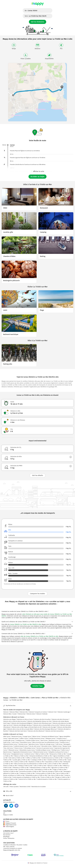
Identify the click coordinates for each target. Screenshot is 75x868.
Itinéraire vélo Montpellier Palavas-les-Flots (39, 721)
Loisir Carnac (15, 742)
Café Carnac (59, 744)
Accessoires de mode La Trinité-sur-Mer (30, 771)
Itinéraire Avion (31, 714)
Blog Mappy (6, 837)
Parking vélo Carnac (65, 740)
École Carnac (7, 754)
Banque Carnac (67, 746)
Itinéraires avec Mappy (9, 719)
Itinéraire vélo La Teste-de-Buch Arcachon (15, 721)
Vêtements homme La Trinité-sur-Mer (40, 768)
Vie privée (19, 845)
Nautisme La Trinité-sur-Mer (37, 762)
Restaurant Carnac (17, 737)
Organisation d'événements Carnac (23, 752)
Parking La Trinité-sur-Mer (25, 766)
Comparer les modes (37, 594)
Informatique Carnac (30, 748)
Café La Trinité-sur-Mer (40, 766)
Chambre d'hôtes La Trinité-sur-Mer (57, 760)
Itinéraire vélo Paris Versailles (42, 719)
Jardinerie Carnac (29, 754)
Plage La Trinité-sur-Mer (60, 770)
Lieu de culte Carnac (35, 746)
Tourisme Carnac (23, 744)
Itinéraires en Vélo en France (25, 719)
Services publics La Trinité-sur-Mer (46, 773)
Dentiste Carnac (65, 742)
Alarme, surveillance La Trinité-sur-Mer (14, 775)
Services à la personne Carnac (45, 748)
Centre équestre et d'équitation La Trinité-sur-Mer (26, 777)
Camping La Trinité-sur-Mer (39, 760)
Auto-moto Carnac (13, 738)
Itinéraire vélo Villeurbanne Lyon (42, 723)
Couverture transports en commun (13, 848)
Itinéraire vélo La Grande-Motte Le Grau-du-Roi (46, 725)
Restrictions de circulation (39, 787)
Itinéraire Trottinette (42, 714)
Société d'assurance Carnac (37, 738)
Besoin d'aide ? (9, 796)
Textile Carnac (65, 750)
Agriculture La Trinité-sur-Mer (60, 768)
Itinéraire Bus (22, 714)
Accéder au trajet (37, 177)
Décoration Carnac (47, 746)
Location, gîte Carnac (9, 740)
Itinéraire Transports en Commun (38, 712)
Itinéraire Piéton (14, 712)
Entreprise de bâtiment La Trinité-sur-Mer (41, 756)
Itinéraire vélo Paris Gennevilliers (55, 731)
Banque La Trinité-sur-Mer (10, 770)
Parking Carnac (56, 750)
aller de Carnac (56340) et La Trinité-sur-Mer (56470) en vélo (39, 636)
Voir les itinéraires (38, 22)
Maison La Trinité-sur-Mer (21, 756)
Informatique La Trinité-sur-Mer (43, 770)
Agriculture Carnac (34, 744)
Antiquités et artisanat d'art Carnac (58, 752)
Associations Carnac (26, 742)
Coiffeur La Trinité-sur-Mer (33, 758)
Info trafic (6, 787)
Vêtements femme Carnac (10, 744)
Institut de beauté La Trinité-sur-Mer (47, 779)
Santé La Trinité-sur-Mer (21, 762)
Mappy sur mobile (8, 815)
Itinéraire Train (52, 712)
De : (31, 11)
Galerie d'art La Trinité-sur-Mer (27, 779)
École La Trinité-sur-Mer (48, 777)
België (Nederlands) (10, 825)
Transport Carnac (61, 738)
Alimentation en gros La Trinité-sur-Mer (37, 775)
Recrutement (7, 835)
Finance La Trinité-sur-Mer (10, 779)
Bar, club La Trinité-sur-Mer (56, 775)
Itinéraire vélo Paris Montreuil (36, 731)
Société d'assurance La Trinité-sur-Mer (52, 758)
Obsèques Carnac (51, 738)
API (4, 813)
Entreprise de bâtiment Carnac (50, 737)
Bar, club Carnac (9, 748)
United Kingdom (9, 827)
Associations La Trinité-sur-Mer (54, 762)
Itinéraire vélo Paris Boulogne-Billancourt (46, 729)
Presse (5, 838)
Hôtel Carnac (7, 737)
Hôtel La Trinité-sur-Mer (42, 754)
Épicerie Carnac (8, 752)
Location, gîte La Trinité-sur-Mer (21, 760)
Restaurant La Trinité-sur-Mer (58, 754)
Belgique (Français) (10, 823)
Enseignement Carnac (18, 754)
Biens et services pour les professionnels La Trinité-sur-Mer (31, 764)
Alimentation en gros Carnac (27, 750)
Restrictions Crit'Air (25, 787)
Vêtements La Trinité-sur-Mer (21, 768)
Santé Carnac (7, 742)
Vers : (35, 16)
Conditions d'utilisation (9, 845)
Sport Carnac (44, 740)
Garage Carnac (27, 737)
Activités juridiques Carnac (43, 750)
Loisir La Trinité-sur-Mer (55, 764)
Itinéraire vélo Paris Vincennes (60, 719)
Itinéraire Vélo (24, 712)
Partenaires (11, 838)
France (6, 821)
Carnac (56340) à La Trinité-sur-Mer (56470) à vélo (25, 624)
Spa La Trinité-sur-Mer (62, 773)
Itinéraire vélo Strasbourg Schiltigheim (22, 723)
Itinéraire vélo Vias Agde (49, 727)
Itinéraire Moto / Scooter (10, 714)
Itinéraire (6, 712)
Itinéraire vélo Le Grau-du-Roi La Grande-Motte (20, 729)
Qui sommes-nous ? (9, 833)
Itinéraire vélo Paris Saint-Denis (18, 731)
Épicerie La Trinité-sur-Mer (55, 766)
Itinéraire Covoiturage (64, 712)
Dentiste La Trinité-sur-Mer (26, 770)
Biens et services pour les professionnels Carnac (46, 742)
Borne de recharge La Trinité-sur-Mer (53, 771)
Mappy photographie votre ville (12, 850)
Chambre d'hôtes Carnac (33, 740)
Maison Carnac (36, 737)
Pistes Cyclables (14, 787)
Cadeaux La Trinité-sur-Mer (27, 773)
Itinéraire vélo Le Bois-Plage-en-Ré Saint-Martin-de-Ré (27, 727)
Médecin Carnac (57, 746)
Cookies (25, 845)
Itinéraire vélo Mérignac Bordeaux (23, 725)
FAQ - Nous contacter (9, 847)
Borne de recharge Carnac (47, 744)
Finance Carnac (19, 748)
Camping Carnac (20, 740)
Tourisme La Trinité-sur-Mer (11, 771)
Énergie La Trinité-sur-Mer (63, 777)
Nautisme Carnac (54, 740)
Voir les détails (38, 475)
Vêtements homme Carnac (40, 752)
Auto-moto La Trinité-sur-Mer (17, 758)
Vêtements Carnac (13, 750)
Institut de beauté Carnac (21, 746)
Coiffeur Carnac (24, 738)
